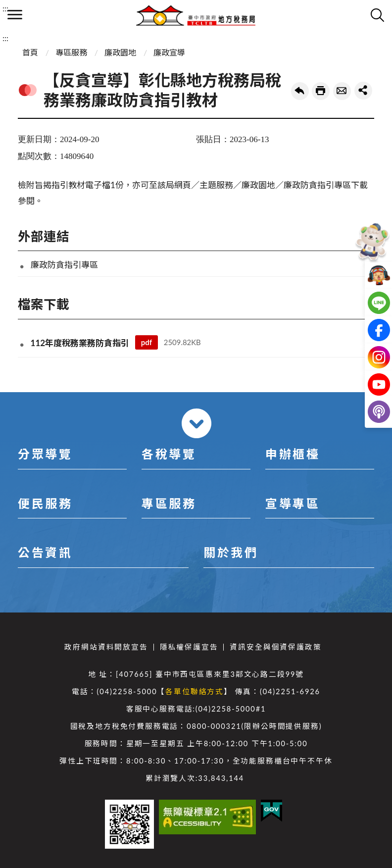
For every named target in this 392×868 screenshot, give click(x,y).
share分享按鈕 (363, 91)
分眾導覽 (45, 454)
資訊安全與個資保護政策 (275, 647)
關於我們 (231, 552)
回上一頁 (300, 91)
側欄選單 (15, 15)
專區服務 (71, 52)
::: (5, 8)
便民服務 (45, 503)
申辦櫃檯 (293, 454)
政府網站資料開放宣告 (106, 647)
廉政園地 (120, 52)
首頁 (30, 52)
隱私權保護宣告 (189, 647)
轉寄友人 (342, 91)
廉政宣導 (169, 52)
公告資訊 (45, 552)
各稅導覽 (169, 454)
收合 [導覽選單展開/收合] (196, 423)
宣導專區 (293, 503)
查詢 (377, 15)
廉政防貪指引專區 (64, 265)
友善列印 (321, 91)
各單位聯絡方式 (195, 691)
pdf (147, 342)
